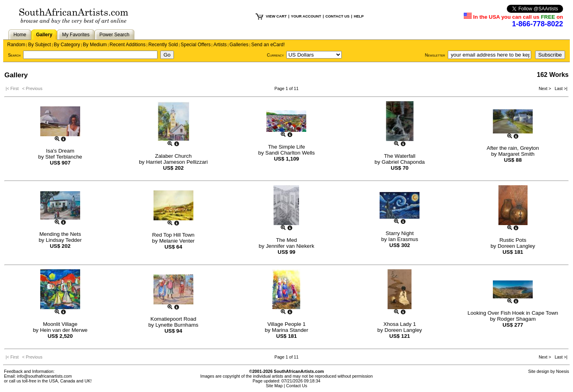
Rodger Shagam (516, 319)
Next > (545, 88)
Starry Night (400, 233)
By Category (67, 45)
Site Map (274, 386)
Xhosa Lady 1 (400, 324)
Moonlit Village (60, 324)
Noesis (562, 371)
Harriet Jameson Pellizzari (177, 162)
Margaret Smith (516, 154)
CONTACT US (337, 16)
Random (16, 45)
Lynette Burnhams (177, 325)
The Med (286, 240)
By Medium (95, 45)
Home (20, 35)
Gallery (44, 35)
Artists (220, 45)
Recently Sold (163, 45)
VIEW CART (276, 16)
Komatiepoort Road (173, 319)
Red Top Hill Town (173, 235)
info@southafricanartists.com (45, 376)
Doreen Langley (516, 246)
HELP (359, 16)
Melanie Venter (177, 241)
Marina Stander (290, 330)
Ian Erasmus (403, 239)
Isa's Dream (60, 151)
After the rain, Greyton (513, 148)
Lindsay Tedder (64, 240)
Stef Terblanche (64, 157)
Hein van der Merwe (64, 330)
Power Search (114, 35)
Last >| (560, 88)
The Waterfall (400, 156)
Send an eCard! (268, 45)
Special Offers (196, 45)
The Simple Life (286, 147)
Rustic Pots (513, 240)
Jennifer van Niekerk (290, 246)
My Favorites (76, 35)
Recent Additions (128, 45)
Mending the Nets (60, 234)
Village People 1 (286, 324)
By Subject (39, 45)
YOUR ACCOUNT (306, 16)
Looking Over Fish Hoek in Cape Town (513, 313)
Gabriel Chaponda (403, 162)
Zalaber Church (173, 156)
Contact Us (297, 386)
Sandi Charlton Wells (290, 153)
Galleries (239, 45)
